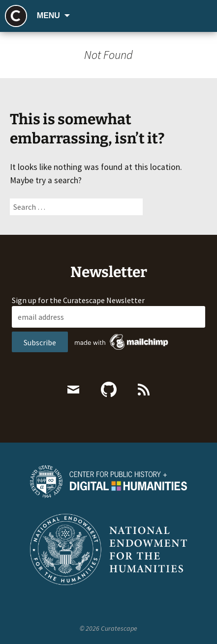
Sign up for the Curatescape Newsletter (78, 300)
